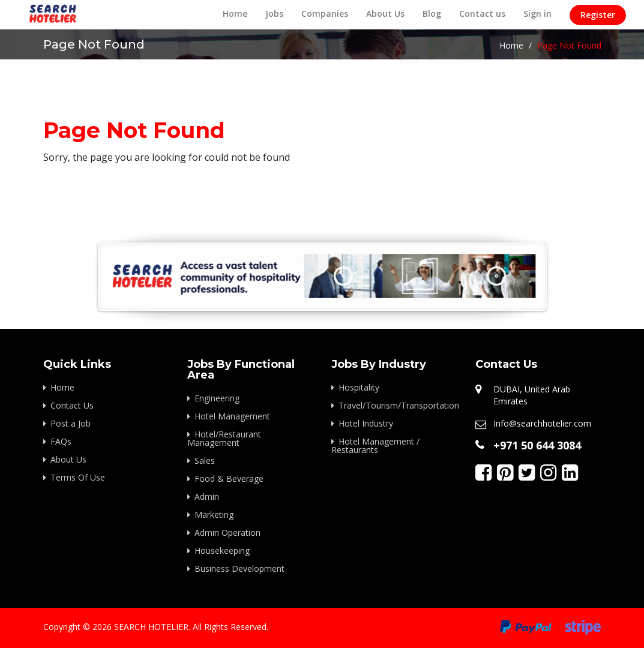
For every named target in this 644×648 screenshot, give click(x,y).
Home (235, 13)
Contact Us (72, 405)
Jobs (274, 13)
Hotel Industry (366, 423)
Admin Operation (227, 532)
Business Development (239, 568)
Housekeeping (222, 550)
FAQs (61, 441)
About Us (385, 13)
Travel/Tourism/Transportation (398, 405)
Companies (325, 13)
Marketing (214, 514)
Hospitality (359, 387)
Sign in (537, 13)
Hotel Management (232, 416)
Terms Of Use (78, 477)
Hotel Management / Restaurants (375, 445)
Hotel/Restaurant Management (224, 438)
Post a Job (71, 423)
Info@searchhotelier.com (542, 423)
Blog (432, 13)
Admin (207, 496)
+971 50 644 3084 (537, 445)
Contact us (482, 13)
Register (598, 15)
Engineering (217, 398)
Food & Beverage (229, 478)
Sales (205, 460)
